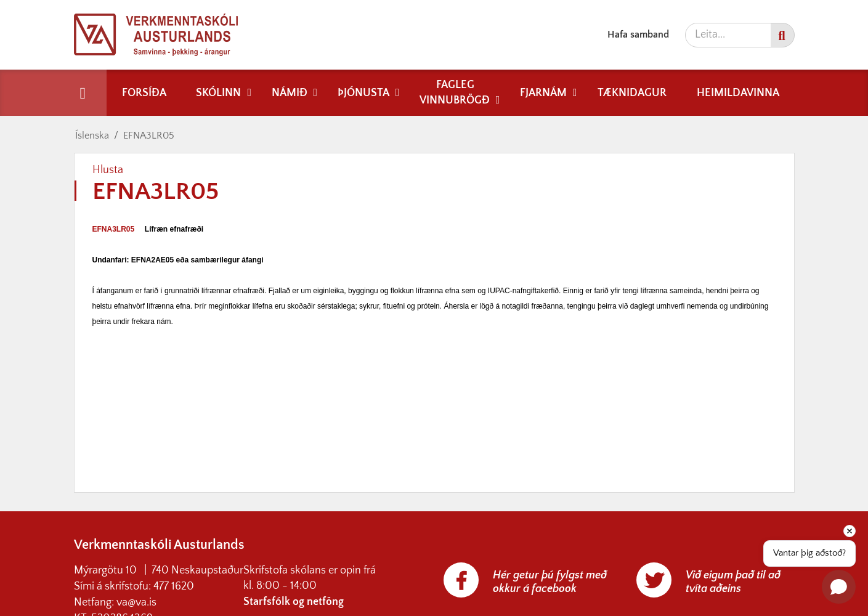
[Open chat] (839, 587)
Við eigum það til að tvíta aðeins (733, 582)
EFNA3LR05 (149, 136)
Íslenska (92, 136)
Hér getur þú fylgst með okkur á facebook (550, 582)
